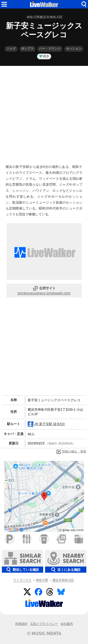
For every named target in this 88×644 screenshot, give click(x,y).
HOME (44, 4)
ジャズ (11, 49)
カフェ (44, 539)
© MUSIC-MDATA (44, 633)
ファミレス (27, 539)
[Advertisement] (44, 114)
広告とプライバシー (44, 624)
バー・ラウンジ (50, 49)
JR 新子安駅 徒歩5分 (46, 424)
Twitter (27, 592)
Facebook (38, 592)
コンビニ (61, 539)
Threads (50, 592)
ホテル (79, 539)
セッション (74, 49)
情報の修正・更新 (71, 452)
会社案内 (67, 624)
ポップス (27, 49)
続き (44, 56)
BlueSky (61, 592)
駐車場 (10, 539)
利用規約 (21, 624)
